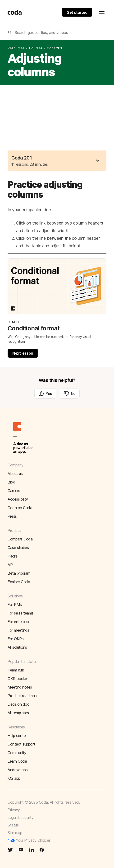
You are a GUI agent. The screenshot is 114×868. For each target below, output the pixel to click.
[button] (98, 161)
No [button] (70, 394)
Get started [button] (77, 12)
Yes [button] (45, 394)
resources (16, 48)
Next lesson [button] (23, 353)
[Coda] (15, 12)
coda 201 (54, 48)
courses (36, 48)
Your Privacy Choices (29, 840)
